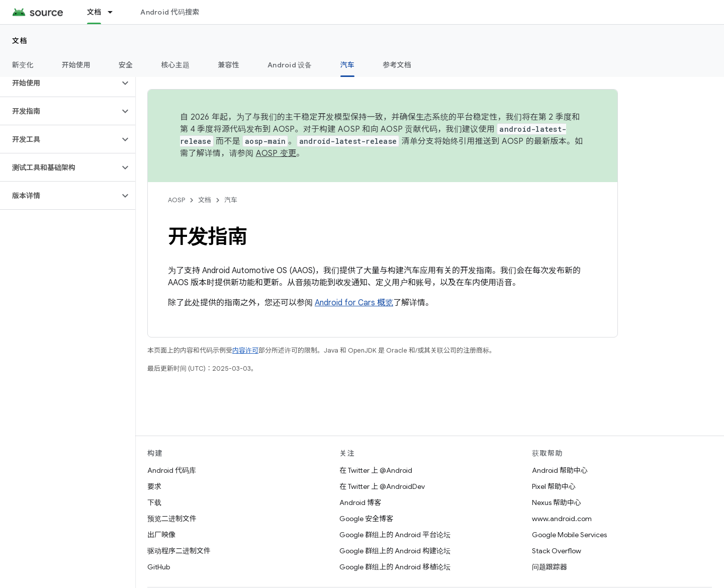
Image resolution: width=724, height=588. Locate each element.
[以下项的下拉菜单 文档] (115, 12)
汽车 (231, 200)
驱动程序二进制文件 (179, 551)
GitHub (159, 567)
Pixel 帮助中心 (554, 486)
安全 (126, 65)
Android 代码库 (172, 470)
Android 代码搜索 (170, 12)
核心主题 (175, 65)
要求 (154, 486)
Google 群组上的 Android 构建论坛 (395, 551)
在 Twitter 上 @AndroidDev (382, 486)
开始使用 (76, 65)
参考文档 (397, 65)
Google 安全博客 (366, 519)
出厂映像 (161, 535)
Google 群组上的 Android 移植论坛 (395, 567)
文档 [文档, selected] (94, 12)
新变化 (23, 65)
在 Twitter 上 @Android (376, 470)
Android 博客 (360, 502)
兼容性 (229, 65)
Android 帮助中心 (560, 470)
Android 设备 (290, 65)
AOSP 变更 (276, 153)
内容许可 (245, 350)
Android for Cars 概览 (354, 303)
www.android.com (562, 519)
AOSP (176, 200)
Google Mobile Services (569, 535)
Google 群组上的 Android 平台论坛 (395, 535)
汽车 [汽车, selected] (348, 65)
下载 (154, 502)
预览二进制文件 (172, 519)
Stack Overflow (557, 551)
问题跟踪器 (550, 567)
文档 (20, 41)
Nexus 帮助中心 (557, 502)
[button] (60, 83)
